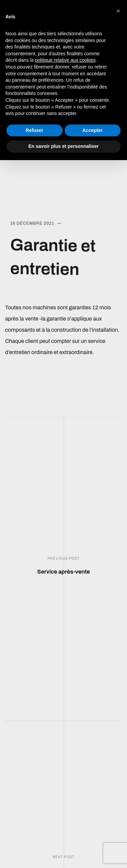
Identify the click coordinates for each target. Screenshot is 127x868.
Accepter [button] (92, 130)
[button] (118, 11)
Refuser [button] (35, 130)
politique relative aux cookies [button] (65, 60)
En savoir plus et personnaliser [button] (64, 146)
